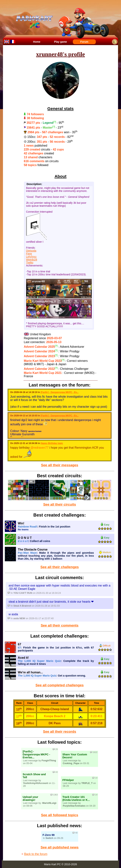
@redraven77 (40, 448)
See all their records (60, 732)
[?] (55, 122)
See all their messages (60, 465)
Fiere (29, 254)
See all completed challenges (60, 685)
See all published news (60, 847)
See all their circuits (60, 504)
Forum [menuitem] (84, 42)
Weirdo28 (32, 260)
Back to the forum (36, 854)
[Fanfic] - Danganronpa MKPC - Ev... (59, 392)
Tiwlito (30, 263)
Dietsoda (31, 251)
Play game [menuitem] (60, 42)
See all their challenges (60, 567)
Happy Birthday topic (52, 443)
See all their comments (60, 625)
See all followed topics (60, 815)
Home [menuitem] (37, 42)
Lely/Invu (31, 257)
